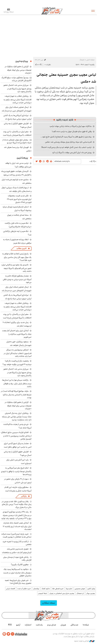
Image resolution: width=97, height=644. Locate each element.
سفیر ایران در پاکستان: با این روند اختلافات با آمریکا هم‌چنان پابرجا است (17, 133)
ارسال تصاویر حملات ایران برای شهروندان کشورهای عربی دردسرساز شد (17, 109)
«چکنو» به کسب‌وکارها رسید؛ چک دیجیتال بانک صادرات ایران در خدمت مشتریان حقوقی (17, 572)
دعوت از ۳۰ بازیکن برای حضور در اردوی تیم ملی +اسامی (18, 481)
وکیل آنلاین (91, 589)
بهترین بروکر (91, 593)
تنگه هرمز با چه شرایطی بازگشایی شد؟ (17, 233)
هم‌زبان (63, 625)
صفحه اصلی (90, 60)
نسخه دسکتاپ (49, 603)
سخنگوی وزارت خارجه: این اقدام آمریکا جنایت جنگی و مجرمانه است (18, 489)
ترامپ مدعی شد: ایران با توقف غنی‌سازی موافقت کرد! (18, 165)
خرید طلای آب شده (24, 589)
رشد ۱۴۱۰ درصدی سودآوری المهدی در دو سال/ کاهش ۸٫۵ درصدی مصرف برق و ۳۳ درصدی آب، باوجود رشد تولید (16, 515)
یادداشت (39, 625)
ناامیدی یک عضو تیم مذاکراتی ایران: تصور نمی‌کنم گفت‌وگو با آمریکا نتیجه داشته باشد (16, 268)
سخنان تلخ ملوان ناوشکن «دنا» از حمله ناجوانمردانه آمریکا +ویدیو (17, 141)
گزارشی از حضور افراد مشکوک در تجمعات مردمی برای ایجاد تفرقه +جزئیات (18, 70)
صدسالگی (74, 625)
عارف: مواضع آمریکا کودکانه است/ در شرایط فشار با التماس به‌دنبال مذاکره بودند (16, 394)
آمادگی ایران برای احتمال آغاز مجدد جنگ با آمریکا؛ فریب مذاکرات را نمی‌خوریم (17, 334)
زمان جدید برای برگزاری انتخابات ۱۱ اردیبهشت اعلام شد (17, 324)
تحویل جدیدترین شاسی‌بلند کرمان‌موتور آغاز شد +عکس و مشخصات (17, 551)
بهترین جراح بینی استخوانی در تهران (62, 593)
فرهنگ (82, 60)
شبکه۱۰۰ (86, 625)
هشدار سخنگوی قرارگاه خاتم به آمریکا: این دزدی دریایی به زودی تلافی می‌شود (17, 279)
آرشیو (18, 625)
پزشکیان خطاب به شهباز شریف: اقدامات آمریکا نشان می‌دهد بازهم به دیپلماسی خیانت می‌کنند (17, 99)
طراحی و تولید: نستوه (84, 641)
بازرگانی (24, 496)
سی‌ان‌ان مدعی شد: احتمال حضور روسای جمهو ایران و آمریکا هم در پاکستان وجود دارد (17, 88)
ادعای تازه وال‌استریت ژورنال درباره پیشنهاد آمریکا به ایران (17, 209)
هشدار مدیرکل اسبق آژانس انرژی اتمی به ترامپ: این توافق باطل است (18, 445)
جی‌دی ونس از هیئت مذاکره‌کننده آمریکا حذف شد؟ (17, 426)
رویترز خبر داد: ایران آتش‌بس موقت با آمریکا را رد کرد (72, 153)
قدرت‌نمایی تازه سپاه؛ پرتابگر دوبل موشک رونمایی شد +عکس (68, 142)
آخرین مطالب (22, 248)
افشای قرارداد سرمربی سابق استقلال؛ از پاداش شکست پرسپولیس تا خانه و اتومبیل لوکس (16, 436)
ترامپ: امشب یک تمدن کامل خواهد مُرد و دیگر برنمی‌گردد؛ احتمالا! (66, 147)
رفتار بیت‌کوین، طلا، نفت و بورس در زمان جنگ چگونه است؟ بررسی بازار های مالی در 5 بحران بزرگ (17, 504)
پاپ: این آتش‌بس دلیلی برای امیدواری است (19, 462)
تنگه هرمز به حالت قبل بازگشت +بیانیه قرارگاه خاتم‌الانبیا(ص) (18, 225)
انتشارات (28, 625)
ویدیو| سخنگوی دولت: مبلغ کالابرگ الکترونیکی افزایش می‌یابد (16, 79)
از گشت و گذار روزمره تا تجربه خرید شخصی (17, 543)
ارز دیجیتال (80, 593)
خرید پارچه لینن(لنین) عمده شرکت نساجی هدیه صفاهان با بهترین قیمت (16, 535)
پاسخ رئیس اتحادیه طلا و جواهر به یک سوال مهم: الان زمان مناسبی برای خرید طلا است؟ (17, 257)
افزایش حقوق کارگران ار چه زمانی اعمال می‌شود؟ (18, 125)
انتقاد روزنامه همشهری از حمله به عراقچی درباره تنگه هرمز (17, 241)
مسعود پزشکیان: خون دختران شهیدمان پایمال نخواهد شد (19, 343)
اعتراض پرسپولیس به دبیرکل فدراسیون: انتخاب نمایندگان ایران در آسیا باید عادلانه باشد (18, 353)
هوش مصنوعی (80, 589)
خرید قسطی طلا (58, 589)
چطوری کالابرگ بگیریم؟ (20, 565)
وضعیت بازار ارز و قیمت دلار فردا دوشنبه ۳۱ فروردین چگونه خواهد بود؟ (17, 363)
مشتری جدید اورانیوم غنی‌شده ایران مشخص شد (17, 181)
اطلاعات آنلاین (52, 11)
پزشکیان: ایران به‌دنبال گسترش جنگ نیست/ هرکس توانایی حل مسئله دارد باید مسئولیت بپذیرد (17, 416)
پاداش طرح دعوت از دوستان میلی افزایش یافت (17, 559)
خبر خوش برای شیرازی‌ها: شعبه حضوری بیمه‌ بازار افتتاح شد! (18, 582)
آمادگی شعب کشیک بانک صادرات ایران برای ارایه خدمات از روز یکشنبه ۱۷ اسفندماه (17, 526)
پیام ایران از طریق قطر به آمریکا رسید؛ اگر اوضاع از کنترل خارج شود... (66, 137)
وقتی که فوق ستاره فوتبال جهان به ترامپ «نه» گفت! (72, 131)
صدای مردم (52, 625)
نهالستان (36, 589)
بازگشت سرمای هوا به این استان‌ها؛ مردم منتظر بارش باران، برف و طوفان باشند (17, 383)
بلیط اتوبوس (43, 593)
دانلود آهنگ (46, 589)
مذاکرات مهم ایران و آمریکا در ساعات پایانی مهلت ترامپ (71, 126)
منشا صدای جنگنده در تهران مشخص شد (19, 217)
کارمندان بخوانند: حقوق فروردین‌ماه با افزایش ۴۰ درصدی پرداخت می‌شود (16, 173)
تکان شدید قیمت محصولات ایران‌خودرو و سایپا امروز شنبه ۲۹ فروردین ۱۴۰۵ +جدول (19, 199)
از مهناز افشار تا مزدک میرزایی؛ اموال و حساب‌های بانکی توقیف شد (16, 189)
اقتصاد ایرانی (11, 589)
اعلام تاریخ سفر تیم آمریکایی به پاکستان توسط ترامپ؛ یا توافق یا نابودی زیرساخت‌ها (16, 471)
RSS (10, 625)
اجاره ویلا (69, 589)
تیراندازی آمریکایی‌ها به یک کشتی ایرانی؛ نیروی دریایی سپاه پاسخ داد (17, 117)
